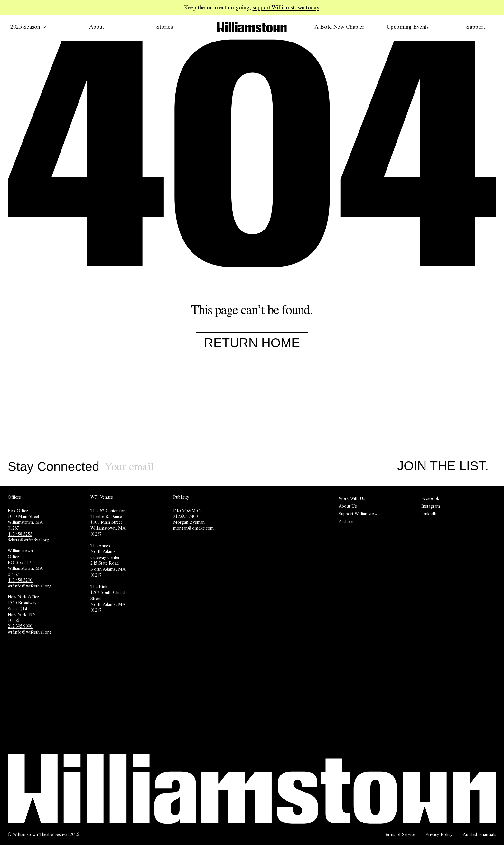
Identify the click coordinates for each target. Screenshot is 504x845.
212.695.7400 (185, 516)
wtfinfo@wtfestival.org (30, 586)
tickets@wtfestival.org (28, 540)
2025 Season (28, 27)
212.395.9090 (21, 626)
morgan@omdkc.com (193, 528)
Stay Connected (54, 467)
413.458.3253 (20, 534)
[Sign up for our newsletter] (247, 467)
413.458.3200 (21, 580)
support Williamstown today (286, 7)
